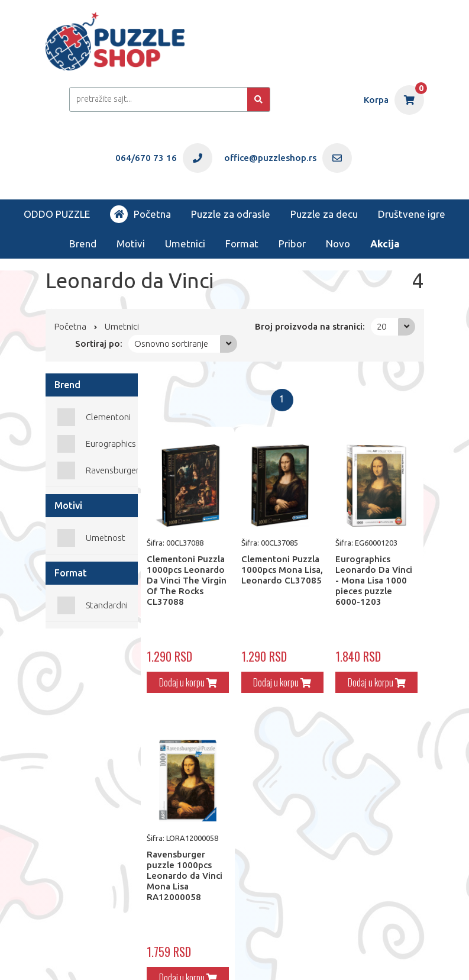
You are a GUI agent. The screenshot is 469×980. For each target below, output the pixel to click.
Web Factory (92, 957)
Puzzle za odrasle (231, 214)
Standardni (107, 605)
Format (242, 244)
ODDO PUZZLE (57, 214)
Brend (83, 244)
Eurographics (111, 444)
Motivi (131, 244)
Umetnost (106, 538)
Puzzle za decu (324, 214)
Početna (140, 214)
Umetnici (185, 244)
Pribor (292, 244)
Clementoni (108, 417)
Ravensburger (112, 470)
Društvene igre (412, 214)
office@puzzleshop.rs (187, 948)
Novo (338, 244)
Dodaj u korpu (176, 673)
